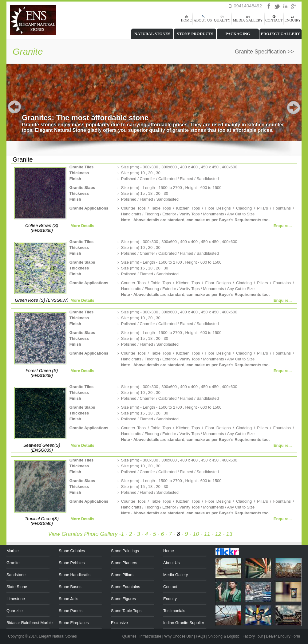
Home (169, 551)
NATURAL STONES (152, 34)
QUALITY (222, 20)
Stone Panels (71, 611)
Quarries (129, 636)
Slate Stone (17, 587)
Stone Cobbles (72, 551)
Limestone (16, 599)
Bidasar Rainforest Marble (30, 623)
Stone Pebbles (72, 563)
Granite (13, 563)
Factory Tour (253, 636)
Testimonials (174, 611)
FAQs (200, 636)
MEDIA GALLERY (248, 20)
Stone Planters (124, 563)
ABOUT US (203, 20)
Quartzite (15, 611)
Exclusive (119, 623)
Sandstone (16, 575)
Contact (170, 587)
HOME (186, 20)
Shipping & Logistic (224, 636)
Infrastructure (150, 636)
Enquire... (283, 226)
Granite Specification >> (264, 52)
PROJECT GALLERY (281, 34)
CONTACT (274, 20)
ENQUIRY (292, 20)
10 (196, 534)
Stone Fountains (126, 587)
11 (207, 534)
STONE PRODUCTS (195, 34)
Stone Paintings (125, 551)
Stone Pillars (122, 575)
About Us (171, 563)
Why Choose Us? (178, 636)
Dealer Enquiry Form (283, 636)
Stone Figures (123, 599)
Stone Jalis (69, 599)
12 (218, 534)
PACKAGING (238, 34)
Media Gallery (176, 575)
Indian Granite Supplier (184, 623)
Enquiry (170, 599)
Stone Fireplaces (74, 623)
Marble (13, 551)
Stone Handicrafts (75, 575)
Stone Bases (70, 587)
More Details (82, 226)
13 (229, 534)
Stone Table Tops (126, 611)
